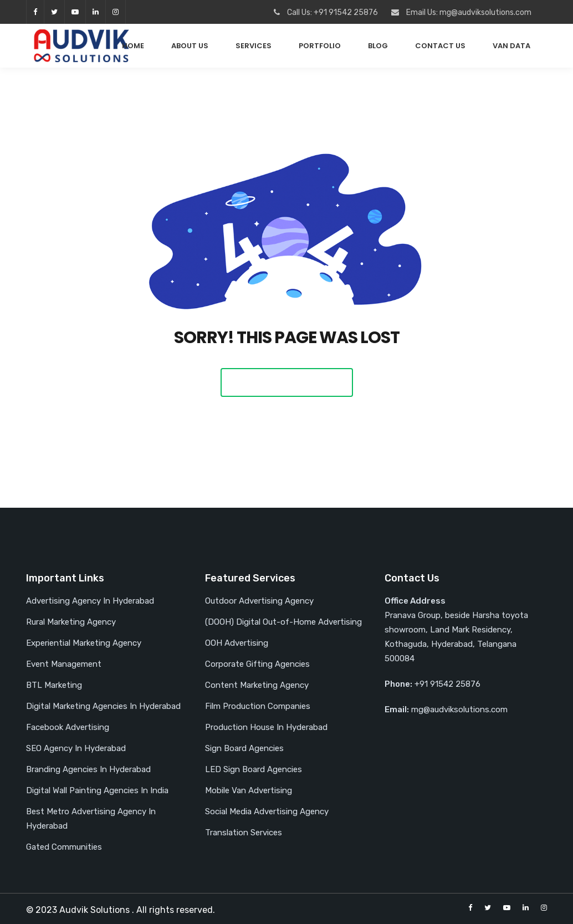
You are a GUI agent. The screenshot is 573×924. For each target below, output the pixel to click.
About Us (190, 46)
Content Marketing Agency (257, 685)
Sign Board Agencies (244, 748)
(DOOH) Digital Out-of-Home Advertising (283, 622)
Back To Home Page (287, 382)
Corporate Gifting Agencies (257, 664)
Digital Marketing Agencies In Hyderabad (103, 706)
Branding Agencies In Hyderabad (88, 769)
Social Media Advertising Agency (267, 811)
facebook (35, 12)
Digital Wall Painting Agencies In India (97, 790)
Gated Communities (64, 847)
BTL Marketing (54, 685)
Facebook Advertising (68, 727)
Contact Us (440, 46)
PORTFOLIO (320, 46)
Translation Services (244, 833)
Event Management (64, 664)
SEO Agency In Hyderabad (76, 748)
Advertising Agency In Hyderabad (90, 601)
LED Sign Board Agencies (254, 769)
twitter (54, 12)
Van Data (511, 46)
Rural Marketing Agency (71, 622)
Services (254, 46)
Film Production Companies (258, 706)
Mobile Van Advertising (249, 790)
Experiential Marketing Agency (84, 643)
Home (133, 46)
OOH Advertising (237, 643)
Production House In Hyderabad (266, 727)
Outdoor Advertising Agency (259, 601)
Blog (378, 46)
